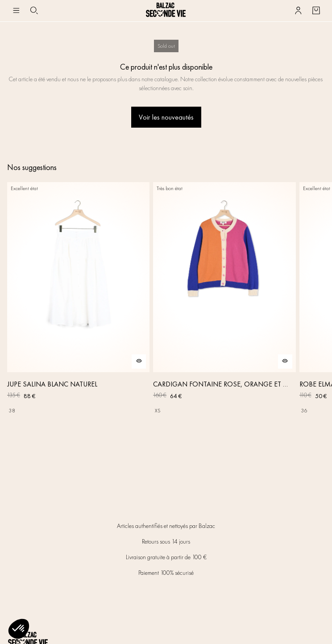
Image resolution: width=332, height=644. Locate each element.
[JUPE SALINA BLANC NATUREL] (78, 300)
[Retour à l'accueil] (166, 11)
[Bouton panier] (316, 11)
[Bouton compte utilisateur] (298, 11)
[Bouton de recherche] (34, 11)
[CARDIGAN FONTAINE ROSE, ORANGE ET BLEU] (224, 300)
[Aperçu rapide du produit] (139, 361)
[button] (19, 629)
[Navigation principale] (16, 11)
